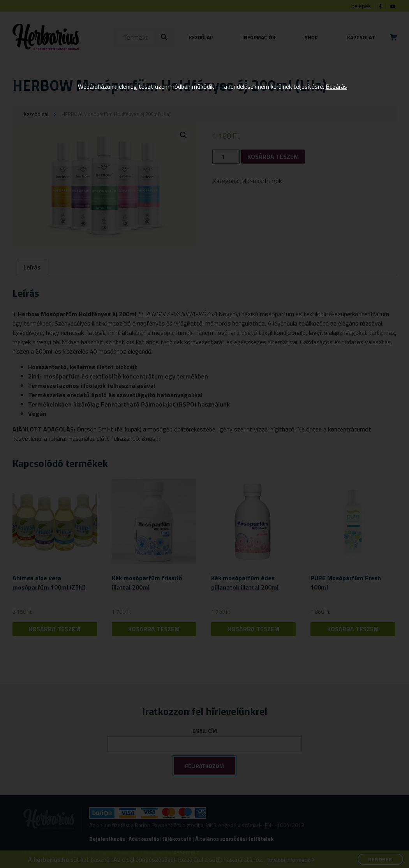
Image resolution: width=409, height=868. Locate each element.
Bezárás (336, 86)
